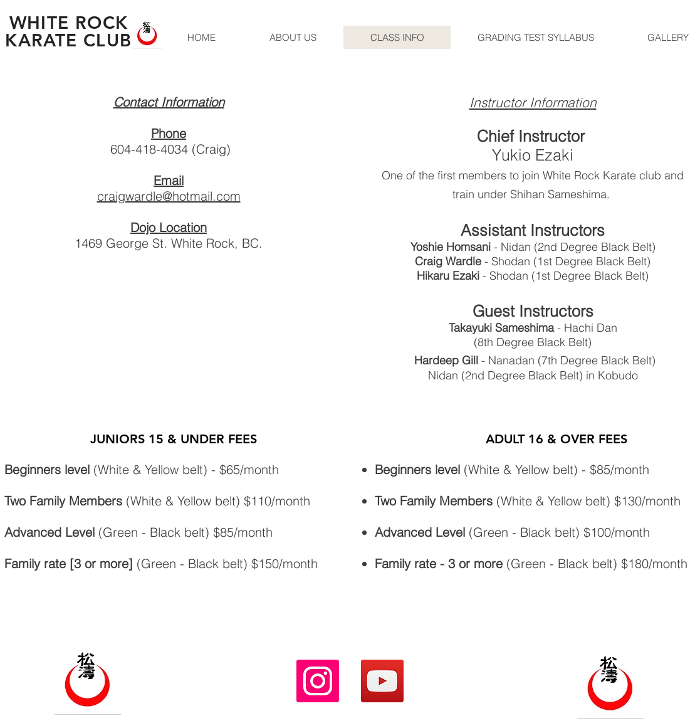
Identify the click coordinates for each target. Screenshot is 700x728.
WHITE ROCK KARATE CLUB (68, 31)
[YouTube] (382, 681)
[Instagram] (318, 681)
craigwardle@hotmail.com (169, 196)
